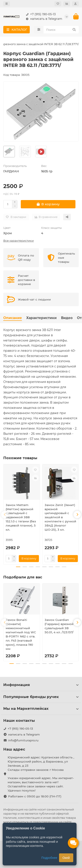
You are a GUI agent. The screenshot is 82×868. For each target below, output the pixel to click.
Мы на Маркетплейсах (41, 708)
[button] (5, 515)
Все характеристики (18, 241)
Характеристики (41, 318)
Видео (67, 318)
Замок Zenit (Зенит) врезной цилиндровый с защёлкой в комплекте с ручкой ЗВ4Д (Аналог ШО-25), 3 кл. (60, 517)
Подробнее (49, 858)
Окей (66, 858)
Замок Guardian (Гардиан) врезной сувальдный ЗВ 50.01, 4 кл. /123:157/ (59, 626)
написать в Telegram (43, 19)
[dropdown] (7, 4)
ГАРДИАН (11, 171)
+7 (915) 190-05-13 (40, 14)
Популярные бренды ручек (41, 697)
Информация (41, 685)
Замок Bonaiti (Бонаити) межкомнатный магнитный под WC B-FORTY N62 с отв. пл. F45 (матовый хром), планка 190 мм (21, 634)
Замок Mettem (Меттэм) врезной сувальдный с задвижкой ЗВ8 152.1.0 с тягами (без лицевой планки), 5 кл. (21, 517)
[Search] (61, 30)
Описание (13, 318)
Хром (8, 233)
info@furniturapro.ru (23, 740)
